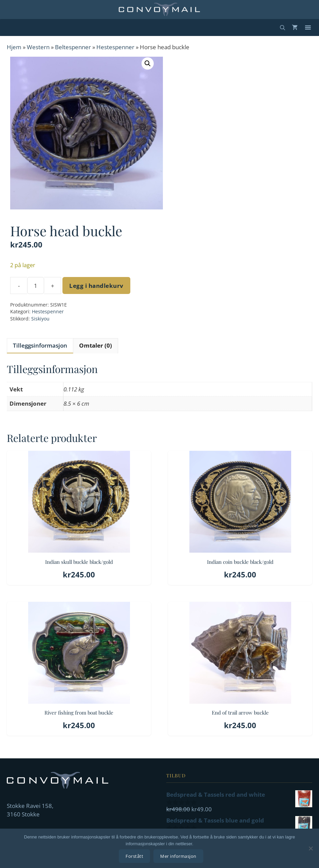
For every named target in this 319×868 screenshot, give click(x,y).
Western (38, 47)
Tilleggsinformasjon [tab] (40, 345)
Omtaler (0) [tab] (96, 345)
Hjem (14, 47)
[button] (148, 63)
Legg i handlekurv (96, 286)
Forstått (135, 856)
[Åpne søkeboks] (283, 27)
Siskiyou (40, 319)
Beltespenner (73, 47)
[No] (311, 848)
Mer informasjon (179, 856)
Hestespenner (115, 47)
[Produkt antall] (36, 285)
